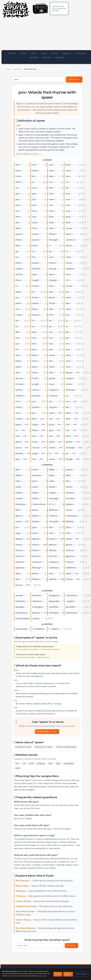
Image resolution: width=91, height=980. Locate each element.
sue (68, 205)
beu (68, 303)
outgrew (54, 562)
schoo (69, 384)
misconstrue (39, 504)
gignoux (70, 556)
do (34, 176)
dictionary (34, 53)
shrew (52, 234)
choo (68, 309)
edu (51, 573)
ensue (35, 263)
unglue (53, 407)
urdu (35, 487)
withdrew (71, 568)
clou (18, 355)
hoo (17, 338)
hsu (51, 338)
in (16, 286)
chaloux (53, 516)
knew (35, 297)
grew (18, 424)
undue (19, 269)
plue (35, 367)
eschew (70, 493)
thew (35, 430)
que (68, 349)
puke (58, 763)
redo (51, 481)
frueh (35, 378)
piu (34, 413)
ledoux (53, 550)
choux (19, 407)
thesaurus (44, 53)
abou (18, 573)
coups (19, 315)
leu (34, 257)
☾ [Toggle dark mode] (5, 61)
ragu (18, 533)
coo (34, 165)
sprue (69, 245)
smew (69, 286)
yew (18, 217)
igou (34, 527)
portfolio (54, 607)
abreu (35, 573)
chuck (31, 763)
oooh (18, 367)
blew (68, 413)
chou (35, 245)
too (17, 211)
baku (68, 475)
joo (67, 338)
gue (51, 430)
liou (51, 361)
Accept (58, 974)
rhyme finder (23, 53)
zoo (34, 217)
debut (19, 475)
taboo (35, 493)
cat (24, 763)
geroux (53, 545)
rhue (68, 367)
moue (35, 286)
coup (68, 171)
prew (52, 442)
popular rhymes (34, 57)
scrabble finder (67, 53)
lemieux (20, 562)
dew (51, 176)
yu (67, 453)
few (51, 188)
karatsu (36, 613)
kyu (51, 344)
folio (18, 510)
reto (68, 533)
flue (51, 217)
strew (19, 240)
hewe (52, 355)
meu (18, 413)
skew (52, 274)
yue (51, 257)
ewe (34, 188)
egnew (36, 539)
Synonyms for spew (44, 747)
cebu (18, 481)
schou (19, 390)
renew (19, 493)
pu (50, 251)
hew (51, 194)
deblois (70, 521)
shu (34, 436)
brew (18, 171)
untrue (19, 274)
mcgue (69, 378)
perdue (19, 453)
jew (17, 199)
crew (18, 176)
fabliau (36, 579)
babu (52, 475)
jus (34, 401)
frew (68, 436)
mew (52, 199)
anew (35, 470)
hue (68, 194)
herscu (36, 550)
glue (68, 217)
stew (18, 228)
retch (18, 768)
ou (34, 326)
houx (68, 355)
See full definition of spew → (29, 154)
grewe (69, 442)
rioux (52, 384)
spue (18, 292)
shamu (36, 545)
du (17, 321)
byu (68, 315)
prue (51, 424)
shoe (35, 222)
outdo (69, 487)
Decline (68, 974)
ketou (69, 539)
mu (51, 182)
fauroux (36, 556)
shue (35, 372)
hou (34, 338)
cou (17, 309)
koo (34, 344)
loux (68, 361)
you (17, 297)
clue (51, 171)
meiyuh (19, 396)
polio (35, 510)
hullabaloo (38, 629)
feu (67, 407)
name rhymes (54, 53)
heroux (19, 550)
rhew (52, 367)
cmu (18, 401)
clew (68, 257)
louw (35, 442)
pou (51, 349)
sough (35, 280)
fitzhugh (37, 568)
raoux (52, 459)
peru (35, 481)
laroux (69, 579)
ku (17, 326)
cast (17, 763)
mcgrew (53, 390)
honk (50, 763)
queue (19, 234)
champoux (71, 516)
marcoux (37, 562)
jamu (68, 527)
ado (17, 470)
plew (68, 297)
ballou (36, 516)
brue (35, 309)
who (51, 211)
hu (50, 321)
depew (19, 539)
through (53, 240)
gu (17, 251)
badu (68, 573)
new (18, 205)
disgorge (41, 763)
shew (18, 263)
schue (35, 390)
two (34, 211)
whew (36, 303)
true (34, 228)
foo (67, 332)
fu (33, 321)
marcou (70, 550)
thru (51, 315)
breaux (36, 315)
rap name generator (80, 53)
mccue (36, 448)
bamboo (37, 475)
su (17, 430)
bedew (69, 504)
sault (52, 413)
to (33, 292)
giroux (69, 545)
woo (68, 211)
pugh (35, 453)
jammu (53, 539)
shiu (18, 372)
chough (53, 280)
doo (34, 332)
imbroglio (37, 607)
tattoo (35, 498)
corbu (18, 521)
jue (17, 344)
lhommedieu (22, 618)
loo (34, 199)
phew (52, 297)
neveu (19, 545)
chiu (51, 309)
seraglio (20, 607)
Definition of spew (23, 747)
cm (67, 280)
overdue (70, 498)
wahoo (53, 493)
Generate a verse (47, 732)
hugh (35, 424)
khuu (35, 361)
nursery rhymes (47, 57)
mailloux (54, 568)
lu (33, 251)
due (68, 176)
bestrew (53, 510)
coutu (69, 510)
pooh (18, 303)
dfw (18, 332)
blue (68, 165)
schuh (52, 448)
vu (67, 326)
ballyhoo (37, 601)
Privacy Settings (81, 974)
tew (18, 459)
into (51, 527)
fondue (36, 269)
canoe (69, 228)
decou (19, 516)
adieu (52, 470)
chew (35, 171)
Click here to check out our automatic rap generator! (59, 8)
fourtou (53, 556)
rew (18, 436)
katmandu (71, 595)
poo (51, 292)
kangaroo (54, 595)
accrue (36, 240)
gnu (18, 194)
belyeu (36, 521)
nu (67, 182)
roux (68, 274)
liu (17, 349)
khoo (18, 361)
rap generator (12, 53)
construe (70, 240)
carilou (36, 618)
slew (68, 222)
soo (51, 436)
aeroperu (54, 629)
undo (18, 487)
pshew (36, 407)
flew (68, 419)
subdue (70, 269)
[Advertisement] (47, 35)
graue (52, 378)
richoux (70, 562)
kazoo (52, 487)
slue (51, 286)
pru (67, 292)
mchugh (70, 448)
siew (51, 372)
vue (68, 401)
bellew (53, 579)
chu (68, 424)
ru (67, 251)
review (19, 498)
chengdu (54, 521)
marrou (19, 556)
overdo (19, 595)
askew (69, 470)
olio (17, 579)
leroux (19, 585)
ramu (35, 533)
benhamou (21, 613)
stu (51, 401)
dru (51, 332)
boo (17, 165)
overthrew (71, 613)
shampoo (20, 504)
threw (52, 303)
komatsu (54, 613)
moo (68, 199)
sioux (68, 234)
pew (35, 274)
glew (18, 442)
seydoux (20, 568)
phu (34, 349)
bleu (18, 245)
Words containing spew (66, 747)
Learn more (43, 976)
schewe (53, 396)
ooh (34, 205)
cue (51, 165)
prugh (35, 384)
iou (17, 257)
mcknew (70, 390)
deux (35, 355)
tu (50, 453)
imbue (52, 263)
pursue (53, 269)
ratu (51, 533)
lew (68, 344)
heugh (69, 459)
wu (17, 188)
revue (69, 263)
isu (17, 527)
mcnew (19, 384)
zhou (18, 280)
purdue (36, 396)
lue (67, 430)
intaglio (70, 601)
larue (18, 448)
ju (67, 321)
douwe (19, 378)
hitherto (37, 595)
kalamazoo (21, 629)
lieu (17, 222)
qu (50, 326)
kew (34, 419)
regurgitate (69, 763)
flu (67, 188)
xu (67, 396)
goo (34, 194)
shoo (51, 222)
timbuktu (20, 601)
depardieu (54, 601)
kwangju (54, 498)
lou (51, 419)
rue (51, 205)
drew (18, 182)
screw (35, 234)
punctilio (70, 607)
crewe (19, 419)
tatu (68, 481)
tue (34, 459)
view (51, 228)
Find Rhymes (74, 79)
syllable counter (60, 57)
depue (69, 372)
